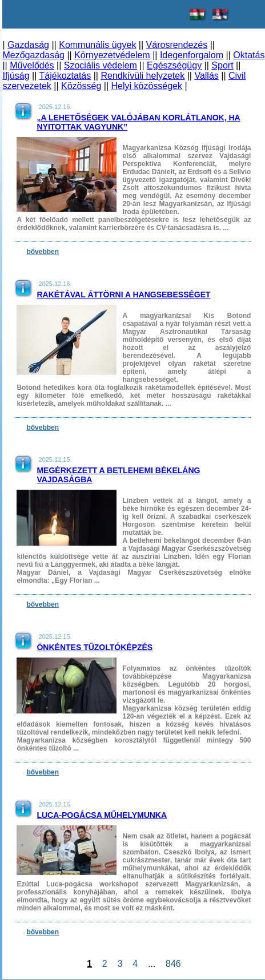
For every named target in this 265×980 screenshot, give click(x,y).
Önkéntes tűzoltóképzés (95, 647)
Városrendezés (177, 45)
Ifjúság (16, 76)
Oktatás (249, 55)
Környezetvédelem (112, 55)
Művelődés (32, 65)
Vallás (206, 76)
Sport (222, 65)
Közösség (81, 86)
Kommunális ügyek (97, 45)
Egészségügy (174, 65)
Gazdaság (28, 45)
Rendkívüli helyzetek (142, 76)
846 (173, 964)
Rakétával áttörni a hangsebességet (123, 295)
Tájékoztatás (65, 76)
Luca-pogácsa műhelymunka (102, 815)
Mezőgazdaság (33, 55)
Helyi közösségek (147, 86)
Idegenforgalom (192, 55)
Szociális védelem (101, 65)
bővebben (43, 252)
